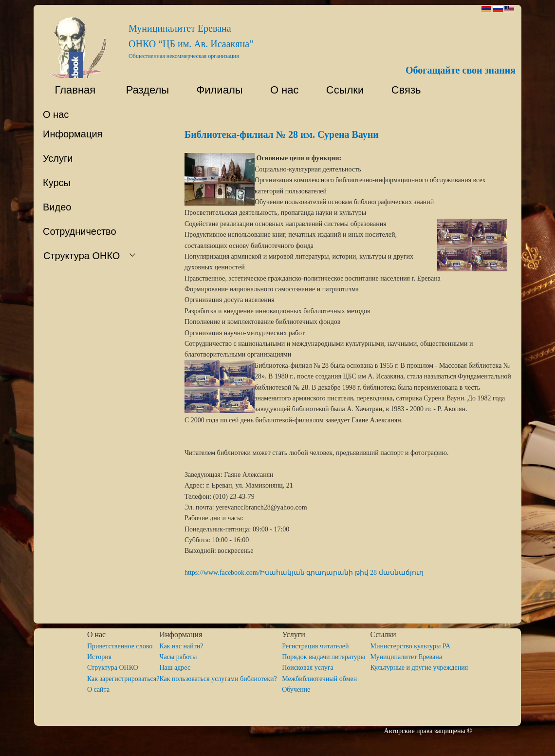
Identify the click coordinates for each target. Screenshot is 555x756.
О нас (280, 90)
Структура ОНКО (116, 668)
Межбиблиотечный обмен (319, 679)
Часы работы (178, 657)
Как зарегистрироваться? (123, 679)
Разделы (141, 90)
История (99, 657)
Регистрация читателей (315, 646)
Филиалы (215, 90)
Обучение (296, 690)
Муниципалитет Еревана (406, 657)
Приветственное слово (120, 646)
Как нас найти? (181, 646)
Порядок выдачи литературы (326, 657)
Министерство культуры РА (410, 646)
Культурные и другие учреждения (419, 668)
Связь (404, 90)
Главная (69, 90)
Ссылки (341, 90)
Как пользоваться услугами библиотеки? (221, 679)
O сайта (98, 690)
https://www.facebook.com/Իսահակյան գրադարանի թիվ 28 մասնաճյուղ (304, 573)
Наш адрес (175, 668)
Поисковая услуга (308, 668)
